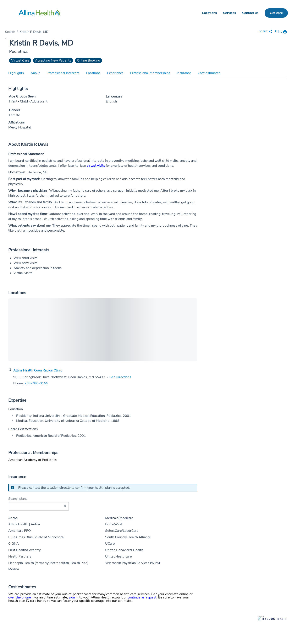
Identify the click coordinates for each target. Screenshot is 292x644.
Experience (115, 73)
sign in (74, 597)
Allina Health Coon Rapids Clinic (38, 370)
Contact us (250, 13)
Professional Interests (63, 73)
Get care (276, 13)
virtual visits (96, 166)
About (35, 73)
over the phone (20, 597)
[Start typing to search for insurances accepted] (39, 506)
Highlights (16, 73)
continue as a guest (142, 597)
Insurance (184, 73)
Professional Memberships (150, 73)
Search (10, 32)
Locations (210, 13)
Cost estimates (209, 73)
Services (230, 13)
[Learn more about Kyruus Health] (272, 619)
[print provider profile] (281, 32)
